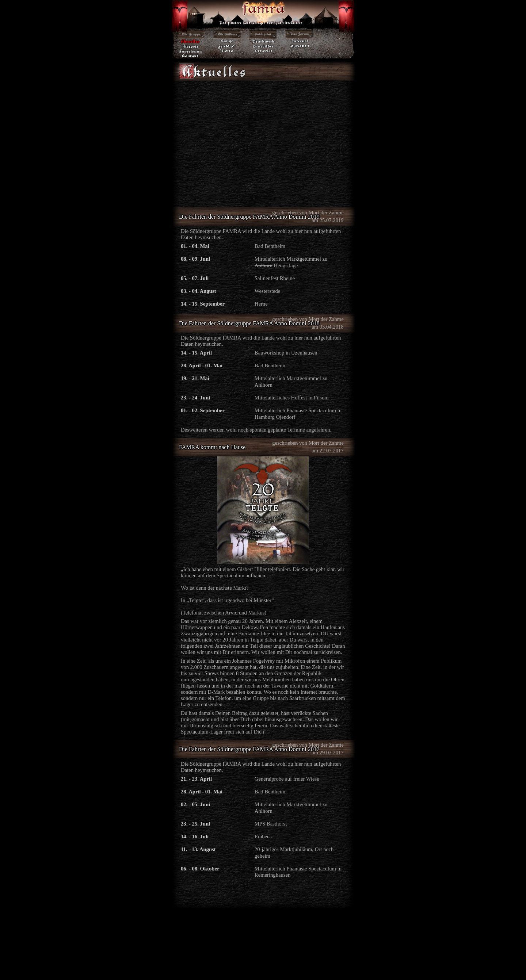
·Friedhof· (227, 46)
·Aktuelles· (190, 41)
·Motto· (227, 51)
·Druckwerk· (263, 41)
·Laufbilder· (263, 46)
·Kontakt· (190, 56)
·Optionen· (300, 46)
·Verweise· (263, 51)
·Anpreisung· (190, 51)
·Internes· (300, 41)
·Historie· (190, 46)
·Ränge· (227, 41)
